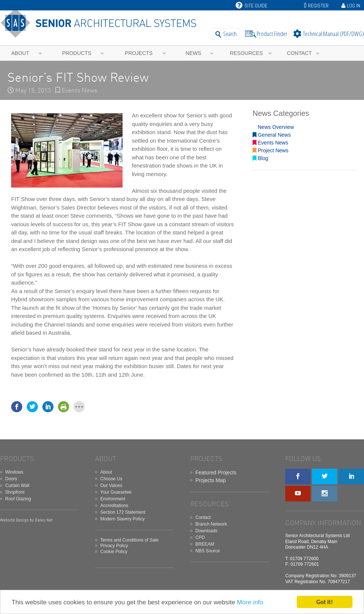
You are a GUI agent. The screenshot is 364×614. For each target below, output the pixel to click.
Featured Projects (216, 472)
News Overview (273, 127)
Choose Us (111, 479)
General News (272, 135)
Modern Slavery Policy (122, 519)
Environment (113, 499)
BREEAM (205, 544)
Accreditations (114, 506)
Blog (260, 158)
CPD (200, 537)
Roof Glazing (18, 499)
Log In (354, 6)
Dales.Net (44, 520)
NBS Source (208, 551)
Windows (14, 472)
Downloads (206, 531)
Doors (11, 479)
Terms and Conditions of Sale (129, 540)
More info (250, 602)
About (20, 53)
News (194, 53)
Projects (139, 53)
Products (77, 53)
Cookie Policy (114, 552)
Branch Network (211, 524)
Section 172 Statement (123, 512)
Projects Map (211, 480)
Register (318, 6)
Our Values (111, 485)
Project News (270, 150)
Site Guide (251, 6)
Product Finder (272, 34)
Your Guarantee (116, 492)
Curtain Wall (17, 485)
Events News (79, 91)
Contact (300, 53)
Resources (246, 53)
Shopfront (15, 492)
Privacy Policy (114, 546)
